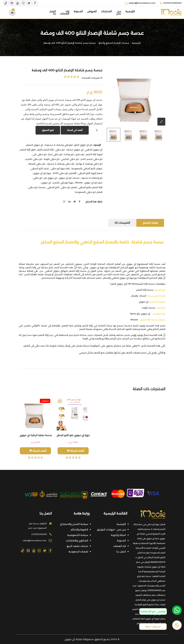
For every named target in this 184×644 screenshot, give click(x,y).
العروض (92, 11)
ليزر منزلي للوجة (52, 159)
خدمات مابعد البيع (77, 546)
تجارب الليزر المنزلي (40, 168)
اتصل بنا (53, 12)
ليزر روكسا (69, 154)
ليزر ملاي (80, 154)
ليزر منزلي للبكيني (70, 159)
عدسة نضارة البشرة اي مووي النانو (35, 435)
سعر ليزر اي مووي (93, 183)
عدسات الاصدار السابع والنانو (114, 43)
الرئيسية (130, 11)
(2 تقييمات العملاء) (92, 78)
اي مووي (46, 183)
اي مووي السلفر (35, 145)
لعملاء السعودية (78, 552)
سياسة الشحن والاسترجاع (74, 524)
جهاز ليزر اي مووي (42, 173)
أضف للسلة (38, 451)
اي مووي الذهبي (94, 150)
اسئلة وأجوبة (118, 535)
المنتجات (106, 11)
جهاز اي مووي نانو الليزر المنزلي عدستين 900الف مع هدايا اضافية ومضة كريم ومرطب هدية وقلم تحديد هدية (73, 435)
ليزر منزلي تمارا (55, 154)
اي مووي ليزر (50, 178)
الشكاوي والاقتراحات (77, 541)
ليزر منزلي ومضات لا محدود (61, 164)
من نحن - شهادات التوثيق (111, 530)
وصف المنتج (150, 223)
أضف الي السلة (75, 130)
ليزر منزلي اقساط (37, 164)
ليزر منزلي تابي (39, 154)
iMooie (79, 183)
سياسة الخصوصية (78, 535)
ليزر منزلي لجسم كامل (91, 159)
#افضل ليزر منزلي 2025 (65, 173)
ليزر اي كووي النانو (83, 145)
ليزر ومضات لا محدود (92, 178)
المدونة (78, 11)
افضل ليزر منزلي (69, 187)
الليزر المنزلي (53, 187)
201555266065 (171, 3)
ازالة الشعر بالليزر (46, 150)
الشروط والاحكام (79, 530)
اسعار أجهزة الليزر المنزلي (90, 173)
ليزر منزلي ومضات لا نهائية (89, 164)
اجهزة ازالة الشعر (94, 154)
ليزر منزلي (60, 150)
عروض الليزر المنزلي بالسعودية (87, 168)
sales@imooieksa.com (140, 3)
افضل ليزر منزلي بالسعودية (89, 192)
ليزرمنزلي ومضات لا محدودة (59, 145)
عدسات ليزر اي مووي (69, 178)
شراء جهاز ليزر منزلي (60, 168)
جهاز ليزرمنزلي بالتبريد (63, 183)
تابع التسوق (48, 130)
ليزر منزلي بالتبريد (34, 159)
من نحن (118, 12)
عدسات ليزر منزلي (37, 187)
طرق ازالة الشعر (28, 150)
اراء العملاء (65, 12)
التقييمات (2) (122, 223)
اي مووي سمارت (75, 150)
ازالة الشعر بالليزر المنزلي (90, 187)
